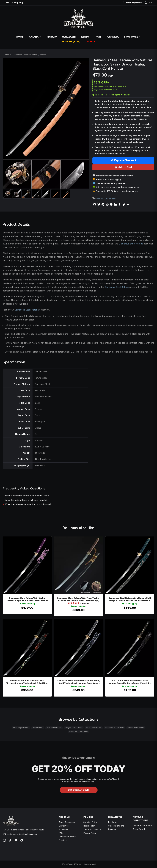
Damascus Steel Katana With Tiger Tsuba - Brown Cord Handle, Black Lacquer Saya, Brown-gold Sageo (78, 599)
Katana (43, 55)
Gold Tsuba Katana (54, 728)
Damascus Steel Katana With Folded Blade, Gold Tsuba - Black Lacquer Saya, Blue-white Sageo (78, 682)
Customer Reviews (67, 837)
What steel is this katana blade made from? (27, 496)
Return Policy (89, 826)
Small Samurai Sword (136, 728)
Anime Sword (139, 829)
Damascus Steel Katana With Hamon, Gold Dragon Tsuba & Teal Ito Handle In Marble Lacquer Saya (130, 599)
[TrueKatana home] (78, 20)
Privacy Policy (90, 833)
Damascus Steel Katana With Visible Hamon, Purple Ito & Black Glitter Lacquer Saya (27, 599)
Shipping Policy (90, 822)
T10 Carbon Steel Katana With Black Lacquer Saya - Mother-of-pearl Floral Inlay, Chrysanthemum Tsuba (130, 682)
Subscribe (63, 829)
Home (8, 55)
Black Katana (38, 728)
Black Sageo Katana (21, 728)
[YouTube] (16, 840)
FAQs (61, 833)
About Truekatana (67, 822)
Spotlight (63, 840)
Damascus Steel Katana (131, 244)
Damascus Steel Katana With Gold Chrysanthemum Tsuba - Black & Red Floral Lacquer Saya (27, 682)
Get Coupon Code (79, 790)
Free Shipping (27, 604)
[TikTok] (10, 840)
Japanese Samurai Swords (25, 55)
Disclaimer (113, 822)
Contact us (64, 826)
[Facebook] (22, 840)
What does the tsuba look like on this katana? (28, 504)
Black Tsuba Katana (94, 728)
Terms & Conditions (92, 829)
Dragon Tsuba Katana (74, 728)
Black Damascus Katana (79, 732)
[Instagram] (4, 840)
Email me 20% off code (106, 199)
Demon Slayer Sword (142, 826)
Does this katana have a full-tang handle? (26, 500)
